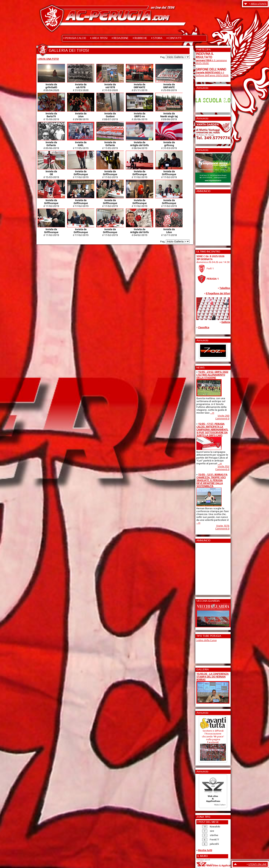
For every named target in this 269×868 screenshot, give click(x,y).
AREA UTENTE (259, 4)
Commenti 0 (222, 419)
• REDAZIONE (120, 38)
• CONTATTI (174, 38)
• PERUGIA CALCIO (75, 38)
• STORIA (157, 38)
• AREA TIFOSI (99, 38)
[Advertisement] (208, 218)
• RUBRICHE (140, 38)
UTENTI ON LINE (258, 864)
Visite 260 (224, 416)
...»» (212, 413)
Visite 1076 (223, 526)
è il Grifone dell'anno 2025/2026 (212, 74)
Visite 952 (224, 466)
